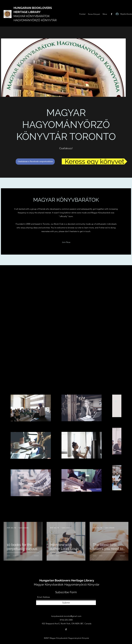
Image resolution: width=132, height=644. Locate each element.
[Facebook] (112, 14)
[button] (66, 242)
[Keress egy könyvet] (94, 161)
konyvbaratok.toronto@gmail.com (66, 616)
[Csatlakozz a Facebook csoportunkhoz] (35, 161)
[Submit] (66, 603)
